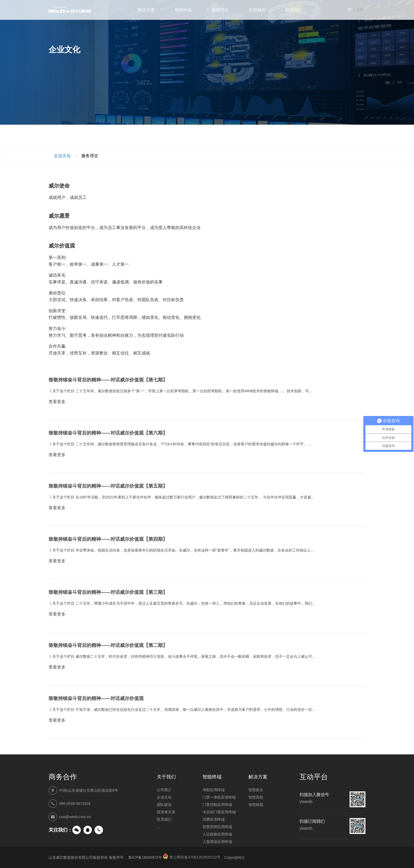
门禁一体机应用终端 (219, 797)
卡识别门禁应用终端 (219, 812)
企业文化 (62, 156)
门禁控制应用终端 (217, 805)
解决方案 (146, 10)
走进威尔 (257, 10)
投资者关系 (166, 812)
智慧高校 (256, 797)
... (158, 827)
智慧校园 (256, 805)
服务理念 (90, 156)
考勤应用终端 (214, 790)
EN (360, 10)
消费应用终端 (214, 819)
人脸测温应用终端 (217, 842)
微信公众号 (77, 830)
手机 (99, 830)
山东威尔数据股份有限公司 (70, 10)
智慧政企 (256, 790)
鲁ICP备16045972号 (145, 857)
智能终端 (183, 10)
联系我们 (294, 10)
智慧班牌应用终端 (217, 827)
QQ (88, 830)
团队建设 (164, 805)
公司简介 (164, 790)
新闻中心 (220, 10)
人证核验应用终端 (217, 834)
